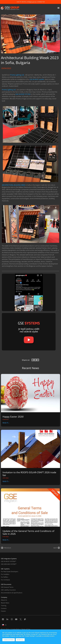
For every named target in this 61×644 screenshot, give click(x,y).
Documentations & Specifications (12, 593)
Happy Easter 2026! (13, 417)
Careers (3, 611)
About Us (4, 600)
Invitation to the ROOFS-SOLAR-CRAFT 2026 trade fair (29, 474)
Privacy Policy (5, 629)
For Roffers (5, 577)
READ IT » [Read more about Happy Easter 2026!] (6, 423)
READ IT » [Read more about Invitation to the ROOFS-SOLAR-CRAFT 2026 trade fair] (6, 481)
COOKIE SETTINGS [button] (9, 640)
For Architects (5, 580)
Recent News (5, 603)
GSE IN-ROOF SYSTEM (23, 94)
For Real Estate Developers (10, 571)
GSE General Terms (7, 587)
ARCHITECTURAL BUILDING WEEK (14, 185)
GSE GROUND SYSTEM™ (9, 564)
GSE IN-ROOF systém (37, 79)
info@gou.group (32, 2)
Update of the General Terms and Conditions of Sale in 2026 (28, 532)
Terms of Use (26, 629)
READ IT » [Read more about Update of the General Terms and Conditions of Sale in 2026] (6, 540)
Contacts (4, 608)
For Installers (5, 574)
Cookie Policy (16, 629)
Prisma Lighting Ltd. (17, 75)
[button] (59, 8)
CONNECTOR (41, 2)
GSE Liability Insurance (8, 590)
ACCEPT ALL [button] (20, 640)
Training (4, 606)
